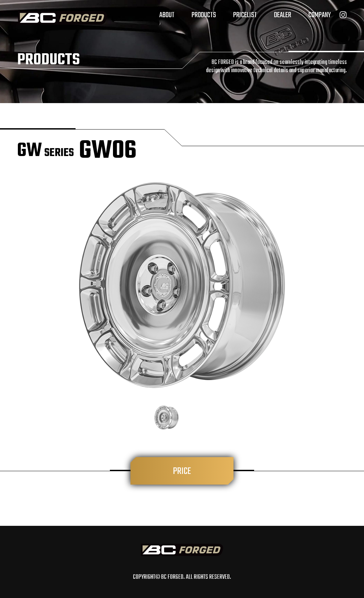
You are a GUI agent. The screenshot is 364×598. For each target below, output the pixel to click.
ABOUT (167, 15)
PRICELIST (245, 15)
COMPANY (320, 15)
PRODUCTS (204, 15)
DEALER (283, 15)
